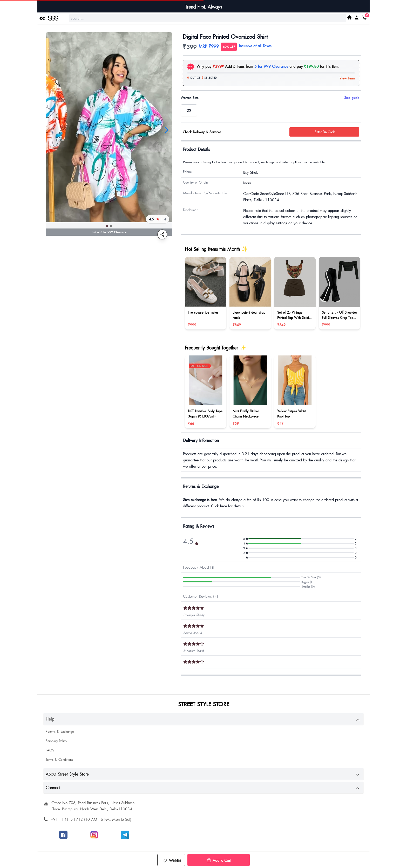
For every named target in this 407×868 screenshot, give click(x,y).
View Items (347, 78)
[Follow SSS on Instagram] (94, 835)
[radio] (189, 110)
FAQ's (50, 750)
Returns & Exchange (60, 731)
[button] (107, 226)
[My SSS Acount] (357, 17)
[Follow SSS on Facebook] (63, 835)
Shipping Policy (56, 741)
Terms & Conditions (59, 759)
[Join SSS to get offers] (125, 835)
